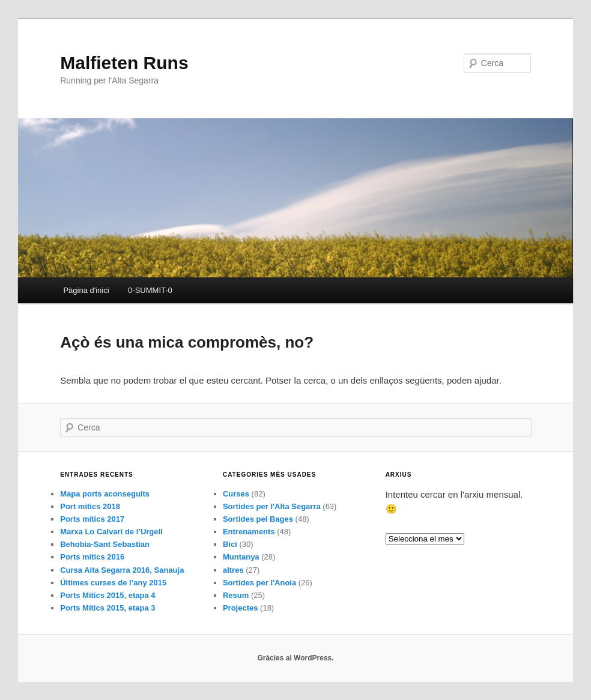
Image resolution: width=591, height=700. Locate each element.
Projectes (241, 608)
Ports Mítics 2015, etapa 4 (108, 595)
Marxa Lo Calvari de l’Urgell (111, 532)
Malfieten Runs (124, 63)
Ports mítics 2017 (92, 519)
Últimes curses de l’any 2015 (113, 583)
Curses (236, 494)
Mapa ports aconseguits (105, 494)
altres (233, 570)
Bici (230, 544)
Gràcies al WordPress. (295, 658)
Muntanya (241, 557)
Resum (236, 595)
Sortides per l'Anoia (259, 583)
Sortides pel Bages (258, 519)
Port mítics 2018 (90, 506)
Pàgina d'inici (86, 290)
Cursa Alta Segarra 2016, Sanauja (122, 570)
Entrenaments (249, 532)
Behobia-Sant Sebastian (105, 544)
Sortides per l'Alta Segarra (272, 506)
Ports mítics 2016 (92, 557)
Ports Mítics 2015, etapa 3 (108, 608)
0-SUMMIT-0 (150, 290)
